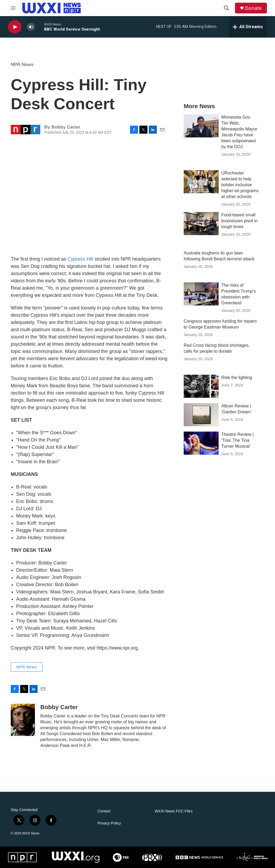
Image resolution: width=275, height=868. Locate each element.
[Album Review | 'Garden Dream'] (201, 415)
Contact (104, 811)
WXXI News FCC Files (174, 811)
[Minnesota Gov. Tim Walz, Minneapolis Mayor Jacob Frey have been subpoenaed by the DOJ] (201, 126)
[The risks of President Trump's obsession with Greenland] (201, 294)
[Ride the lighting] (201, 386)
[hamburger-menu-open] (13, 8)
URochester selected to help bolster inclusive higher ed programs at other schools (240, 185)
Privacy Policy (109, 823)
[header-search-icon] (226, 8)
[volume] (31, 27)
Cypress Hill (80, 259)
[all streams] (248, 27)
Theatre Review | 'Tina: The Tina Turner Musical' (238, 440)
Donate (253, 8)
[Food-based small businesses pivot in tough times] (201, 224)
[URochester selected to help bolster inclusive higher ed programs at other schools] (201, 182)
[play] (15, 27)
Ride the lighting (237, 378)
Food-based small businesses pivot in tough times (239, 221)
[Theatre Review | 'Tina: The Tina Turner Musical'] (201, 443)
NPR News (22, 65)
